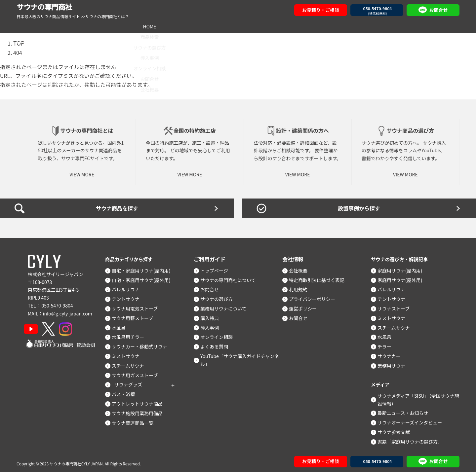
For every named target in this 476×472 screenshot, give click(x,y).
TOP (18, 43)
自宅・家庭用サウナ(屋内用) (144, 269)
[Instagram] (73, 327)
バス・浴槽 (126, 392)
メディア (381, 382)
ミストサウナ (128, 354)
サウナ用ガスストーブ (137, 373)
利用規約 (301, 288)
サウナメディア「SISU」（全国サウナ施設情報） (419, 398)
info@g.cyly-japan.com (68, 311)
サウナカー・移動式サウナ (142, 345)
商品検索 (111, 26)
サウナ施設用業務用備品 (140, 411)
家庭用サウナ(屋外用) (402, 278)
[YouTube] (34, 327)
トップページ (217, 269)
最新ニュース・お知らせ (405, 411)
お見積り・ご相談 (321, 10)
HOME (48, 26)
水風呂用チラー (131, 335)
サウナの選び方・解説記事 (403, 257)
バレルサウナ (128, 288)
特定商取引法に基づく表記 (319, 278)
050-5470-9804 (57, 304)
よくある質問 (217, 345)
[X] (54, 327)
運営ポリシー (305, 307)
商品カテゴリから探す (132, 257)
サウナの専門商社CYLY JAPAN (76, 462)
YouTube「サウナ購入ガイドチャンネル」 (242, 358)
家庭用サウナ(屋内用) (402, 269)
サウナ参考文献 (396, 430)
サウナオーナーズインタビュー (412, 421)
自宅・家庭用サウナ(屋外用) (144, 278)
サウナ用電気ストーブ (137, 307)
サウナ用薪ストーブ (135, 316)
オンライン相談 (301, 26)
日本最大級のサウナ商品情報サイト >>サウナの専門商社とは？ (73, 16)
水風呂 (121, 326)
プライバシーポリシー (315, 297)
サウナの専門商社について (231, 278)
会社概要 (428, 26)
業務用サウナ (394, 364)
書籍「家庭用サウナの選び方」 (413, 440)
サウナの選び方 (175, 26)
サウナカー (392, 354)
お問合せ (365, 26)
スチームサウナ (131, 364)
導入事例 (238, 26)
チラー (387, 345)
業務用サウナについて (226, 307)
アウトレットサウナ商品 (140, 402)
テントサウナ (128, 297)
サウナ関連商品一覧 (135, 421)
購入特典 (212, 316)
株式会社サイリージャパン (56, 272)
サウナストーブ (396, 307)
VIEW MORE (82, 172)
